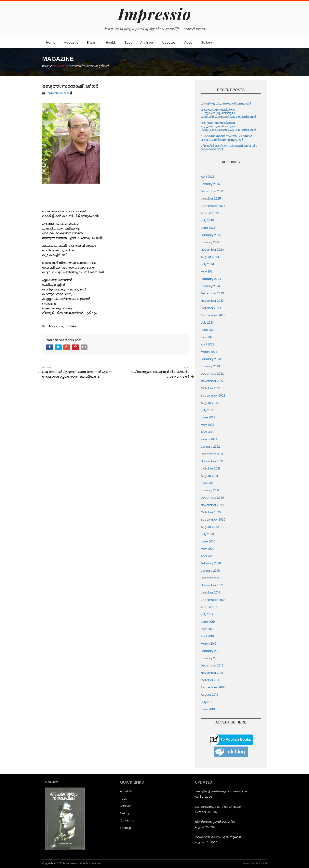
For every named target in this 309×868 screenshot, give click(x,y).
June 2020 (208, 541)
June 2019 (208, 622)
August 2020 (210, 527)
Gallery (206, 42)
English (92, 42)
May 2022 (207, 425)
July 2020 (207, 534)
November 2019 (212, 585)
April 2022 (208, 432)
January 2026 (210, 184)
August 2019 (209, 607)
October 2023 (211, 308)
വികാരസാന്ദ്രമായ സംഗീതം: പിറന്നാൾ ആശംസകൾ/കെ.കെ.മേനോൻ (227, 138)
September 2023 (213, 315)
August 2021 (209, 476)
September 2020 (213, 519)
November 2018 (212, 673)
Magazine (71, 42)
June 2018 (208, 709)
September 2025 (213, 206)
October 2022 (211, 388)
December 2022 (212, 374)
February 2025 (211, 235)
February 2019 (211, 651)
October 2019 (210, 592)
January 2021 (210, 490)
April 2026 (208, 177)
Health (111, 42)
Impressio (154, 14)
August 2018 (209, 695)
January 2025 (210, 242)
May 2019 (207, 629)
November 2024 (212, 250)
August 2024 (210, 257)
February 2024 (211, 279)
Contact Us (128, 820)
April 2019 (207, 636)
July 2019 (207, 614)
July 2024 (207, 264)
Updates (169, 42)
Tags (128, 42)
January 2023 (210, 366)
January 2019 (210, 658)
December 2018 (212, 665)
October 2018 (210, 680)
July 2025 (207, 220)
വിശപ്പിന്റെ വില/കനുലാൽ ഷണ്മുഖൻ (226, 104)
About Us (126, 791)
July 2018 (207, 702)
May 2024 (208, 271)
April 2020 (208, 556)
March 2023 (209, 352)
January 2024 (210, 286)
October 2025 (211, 198)
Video (188, 42)
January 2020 (210, 571)
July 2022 (207, 410)
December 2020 (212, 498)
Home (51, 42)
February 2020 (211, 563)
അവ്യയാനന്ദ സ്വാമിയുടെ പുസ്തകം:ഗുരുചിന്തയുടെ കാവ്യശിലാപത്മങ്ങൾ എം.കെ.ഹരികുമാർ (229, 113)
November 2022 (212, 381)
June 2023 (208, 330)
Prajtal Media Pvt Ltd (255, 863)
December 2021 (212, 454)
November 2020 (212, 505)
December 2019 (212, 578)
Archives (147, 42)
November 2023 (212, 301)
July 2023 (207, 322)
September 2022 (213, 395)
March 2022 (209, 439)
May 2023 (208, 337)
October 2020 (211, 512)
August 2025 (210, 213)
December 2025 (212, 191)
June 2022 (208, 417)
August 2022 (210, 403)
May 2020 (208, 549)
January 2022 (210, 447)
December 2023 (212, 293)
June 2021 (208, 483)
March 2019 (209, 644)
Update (71, 326)
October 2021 (210, 468)
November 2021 (212, 461)
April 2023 (208, 344)
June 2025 (208, 228)
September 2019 (213, 600)
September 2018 (213, 687)
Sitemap (126, 828)
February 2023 (211, 359)
